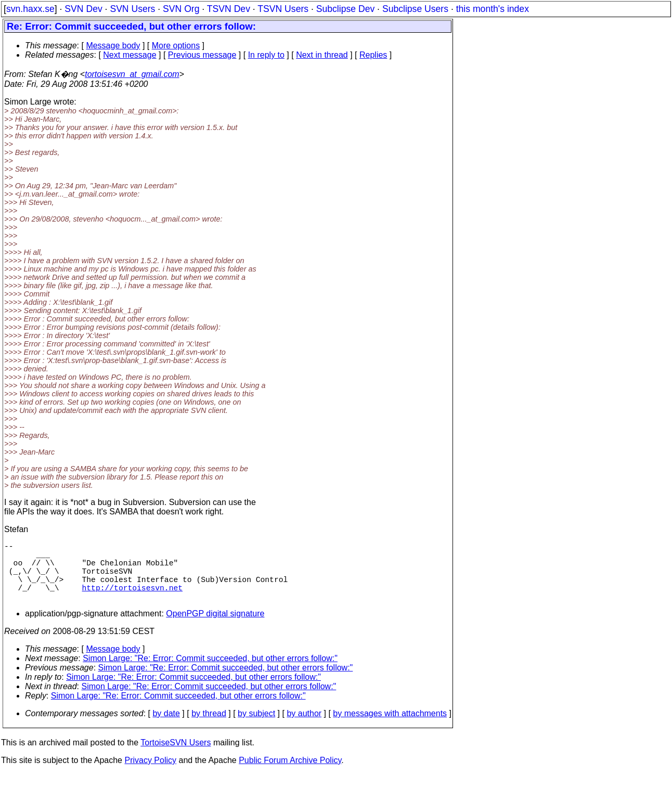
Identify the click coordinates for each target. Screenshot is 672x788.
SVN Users (132, 9)
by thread (209, 728)
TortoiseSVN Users (176, 757)
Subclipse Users (415, 9)
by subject (256, 728)
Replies (373, 55)
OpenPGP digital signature (215, 628)
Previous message (202, 55)
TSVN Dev (229, 9)
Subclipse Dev (345, 9)
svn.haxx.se (30, 9)
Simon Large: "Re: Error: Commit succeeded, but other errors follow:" (210, 673)
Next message (130, 55)
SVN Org (181, 9)
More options (176, 46)
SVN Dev (83, 9)
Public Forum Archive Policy (290, 775)
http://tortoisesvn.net (132, 600)
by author (304, 728)
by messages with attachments (390, 728)
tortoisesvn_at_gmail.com (132, 74)
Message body (113, 46)
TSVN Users (283, 9)
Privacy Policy (150, 775)
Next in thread (322, 55)
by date (166, 728)
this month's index (493, 9)
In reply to (266, 55)
